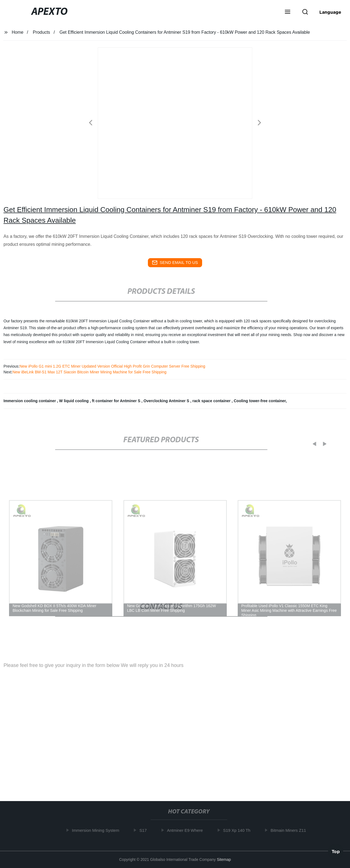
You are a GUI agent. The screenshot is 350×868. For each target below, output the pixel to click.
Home (18, 32)
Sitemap (224, 859)
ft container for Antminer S (117, 401)
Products (41, 32)
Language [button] (330, 12)
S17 (145, 830)
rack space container (212, 401)
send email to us (175, 263)
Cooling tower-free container (260, 401)
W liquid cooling (74, 401)
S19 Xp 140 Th (239, 830)
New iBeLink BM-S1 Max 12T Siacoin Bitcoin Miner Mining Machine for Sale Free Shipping (89, 372)
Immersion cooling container (30, 401)
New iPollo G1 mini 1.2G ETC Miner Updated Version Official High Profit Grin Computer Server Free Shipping (112, 366)
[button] (288, 12)
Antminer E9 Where (187, 830)
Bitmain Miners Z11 (290, 830)
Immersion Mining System (97, 830)
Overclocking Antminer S (167, 401)
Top (336, 851)
